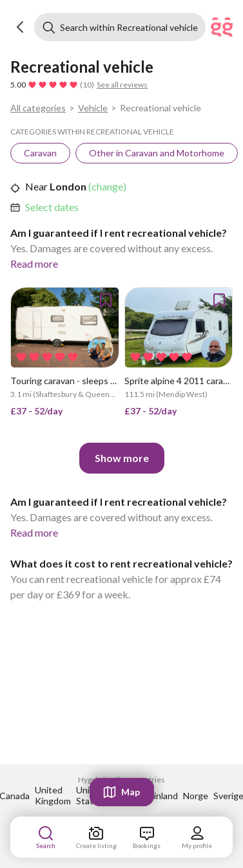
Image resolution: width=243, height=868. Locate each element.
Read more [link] (34, 263)
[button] (21, 27)
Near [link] (36, 186)
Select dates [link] (52, 207)
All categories (38, 108)
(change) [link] (106, 186)
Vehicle (93, 108)
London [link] (67, 186)
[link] (40, 153)
